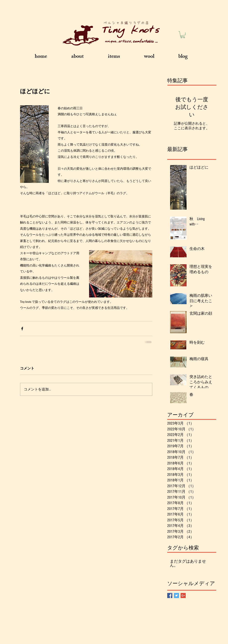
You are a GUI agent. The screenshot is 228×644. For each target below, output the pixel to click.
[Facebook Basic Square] (170, 595)
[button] (183, 35)
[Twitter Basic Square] (176, 595)
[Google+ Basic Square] (183, 595)
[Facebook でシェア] (22, 329)
